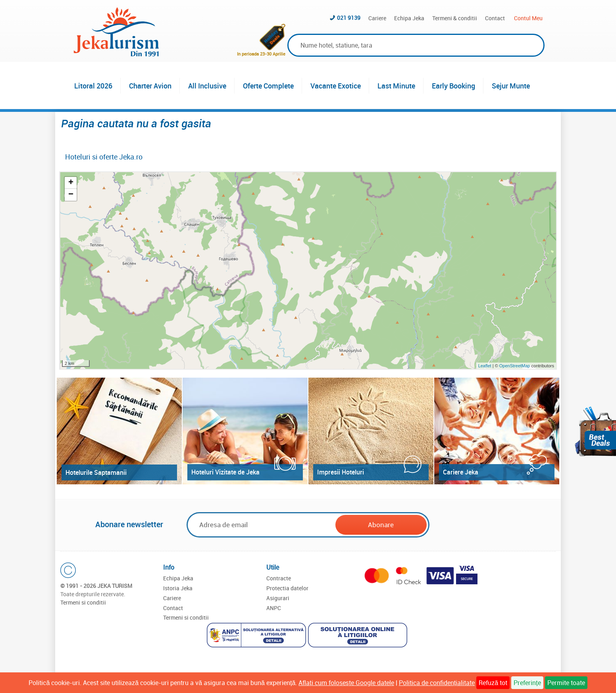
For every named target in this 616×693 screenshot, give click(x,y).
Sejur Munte (511, 86)
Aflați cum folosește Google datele (346, 683)
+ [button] (71, 183)
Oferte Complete (268, 86)
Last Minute (396, 86)
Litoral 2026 (93, 86)
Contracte (279, 578)
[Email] (262, 525)
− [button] (71, 195)
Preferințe (527, 683)
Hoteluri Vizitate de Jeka (225, 472)
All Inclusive (207, 86)
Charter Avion (150, 86)
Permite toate (566, 683)
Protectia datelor (287, 588)
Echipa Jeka (409, 18)
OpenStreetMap (515, 366)
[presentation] (491, 525)
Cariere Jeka (461, 472)
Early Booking (453, 86)
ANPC (274, 608)
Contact (495, 18)
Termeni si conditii (83, 602)
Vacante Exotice (336, 86)
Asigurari (278, 598)
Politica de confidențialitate (437, 683)
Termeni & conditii (455, 18)
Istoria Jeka (178, 588)
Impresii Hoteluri (341, 472)
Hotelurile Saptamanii (96, 472)
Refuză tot (493, 683)
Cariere (377, 18)
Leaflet (485, 366)
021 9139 (349, 18)
